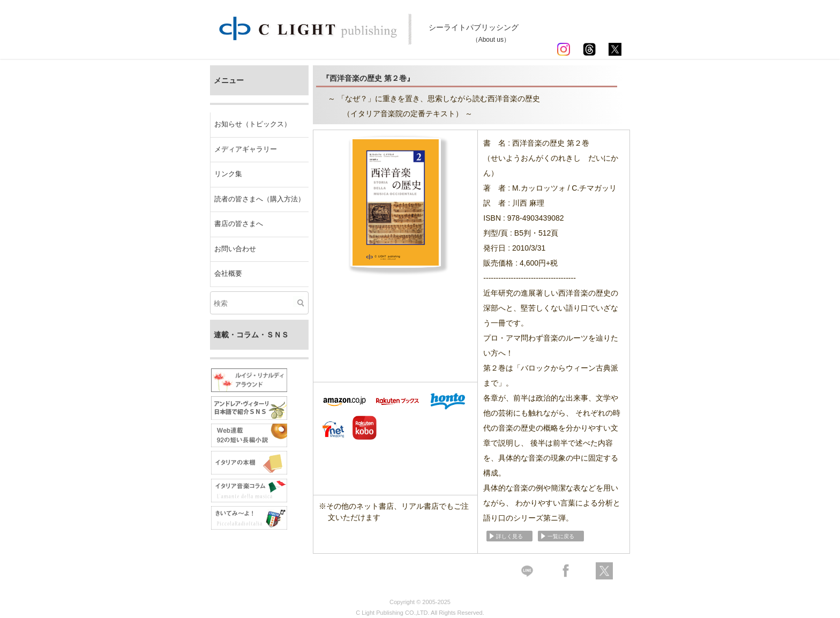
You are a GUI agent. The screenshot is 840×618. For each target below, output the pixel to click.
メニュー (229, 80)
